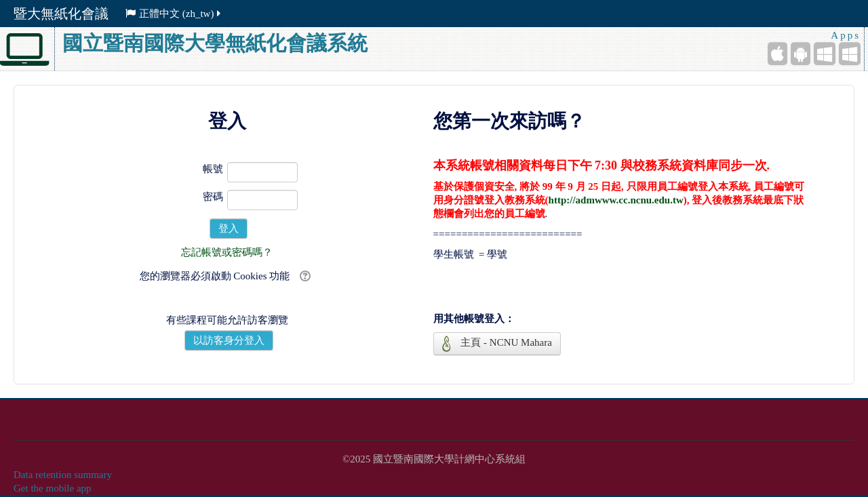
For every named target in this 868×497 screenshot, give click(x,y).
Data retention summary (63, 475)
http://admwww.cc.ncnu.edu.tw (616, 200)
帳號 (213, 169)
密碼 (213, 197)
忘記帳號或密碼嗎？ (227, 252)
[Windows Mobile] (825, 54)
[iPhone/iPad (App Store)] (777, 54)
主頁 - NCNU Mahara (497, 344)
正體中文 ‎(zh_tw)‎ (174, 14)
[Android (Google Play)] (801, 54)
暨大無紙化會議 (61, 14)
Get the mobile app (53, 488)
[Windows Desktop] (850, 54)
